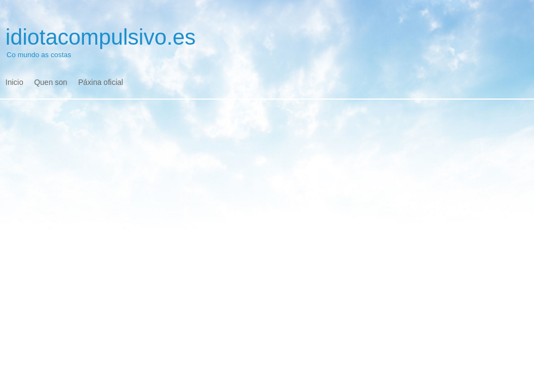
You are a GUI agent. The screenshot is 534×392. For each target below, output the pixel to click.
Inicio (14, 82)
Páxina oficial (101, 82)
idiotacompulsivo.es (101, 37)
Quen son (51, 82)
